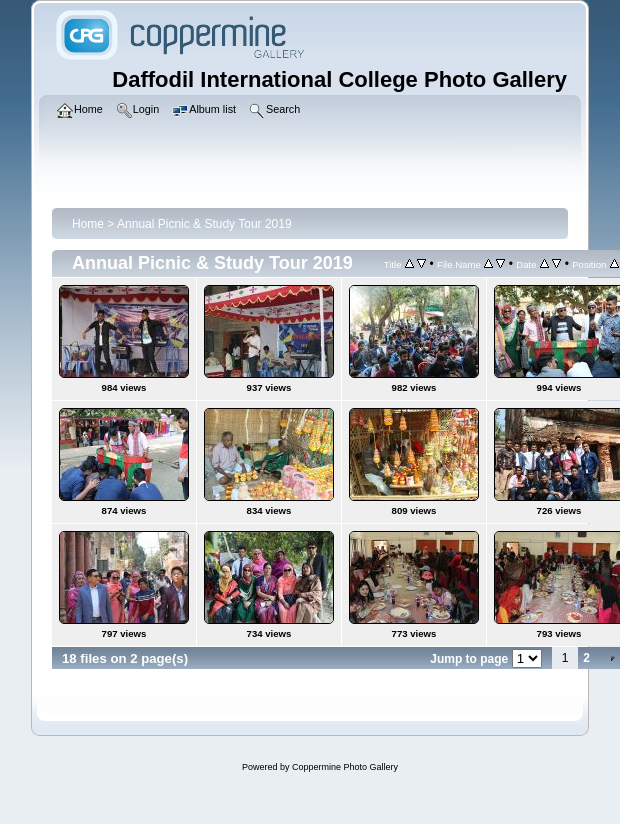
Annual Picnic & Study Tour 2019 (204, 224)
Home (88, 224)
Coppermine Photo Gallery (345, 767)
